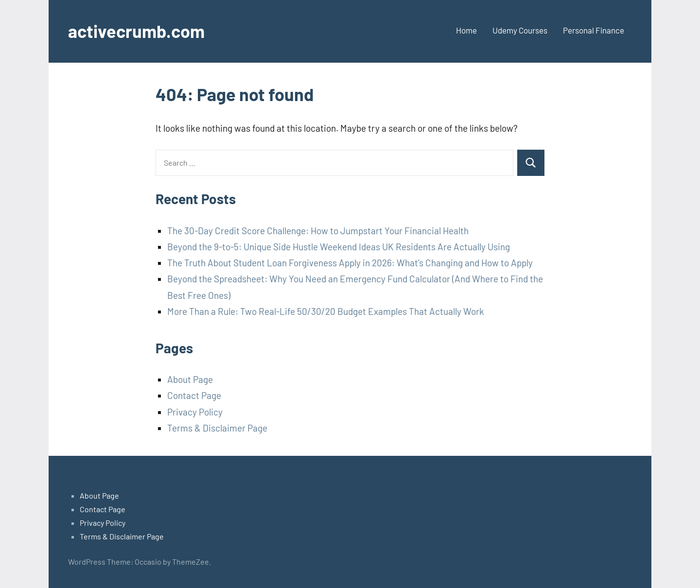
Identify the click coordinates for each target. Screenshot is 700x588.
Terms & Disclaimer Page (217, 428)
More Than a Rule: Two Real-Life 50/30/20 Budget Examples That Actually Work (326, 311)
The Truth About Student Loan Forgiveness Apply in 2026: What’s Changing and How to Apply (350, 263)
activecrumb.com (136, 31)
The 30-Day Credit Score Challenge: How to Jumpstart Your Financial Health (318, 231)
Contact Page (194, 395)
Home (466, 30)
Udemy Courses (520, 30)
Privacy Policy (195, 412)
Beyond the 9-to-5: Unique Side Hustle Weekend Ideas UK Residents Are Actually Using (339, 247)
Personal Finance (594, 30)
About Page (190, 379)
